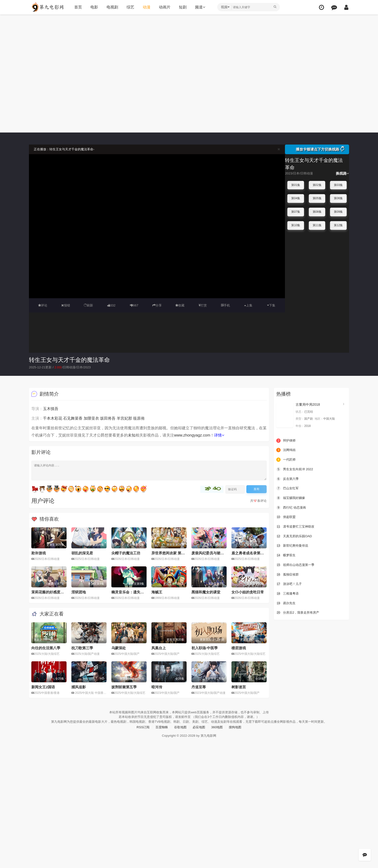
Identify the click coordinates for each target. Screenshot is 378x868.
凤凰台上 (159, 648)
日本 (83, 367)
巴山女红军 (288, 488)
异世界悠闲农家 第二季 (170, 553)
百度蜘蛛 (160, 731)
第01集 (296, 185)
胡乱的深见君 (82, 553)
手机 (226, 305)
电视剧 (112, 7)
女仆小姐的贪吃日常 (248, 592)
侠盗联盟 (286, 517)
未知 (132, 435)
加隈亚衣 (91, 418)
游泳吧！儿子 (290, 583)
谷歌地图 (180, 731)
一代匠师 (286, 459)
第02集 (317, 185)
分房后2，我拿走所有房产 (299, 612)
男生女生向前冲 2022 (296, 469)
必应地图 (199, 731)
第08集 (317, 212)
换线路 (342, 173)
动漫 (146, 7)
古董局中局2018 (308, 404)
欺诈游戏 (39, 553)
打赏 (203, 305)
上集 (248, 305)
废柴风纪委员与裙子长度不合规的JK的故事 (226, 553)
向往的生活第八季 (46, 648)
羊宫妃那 (124, 418)
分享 (157, 305)
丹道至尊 (199, 687)
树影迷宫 (239, 687)
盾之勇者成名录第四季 (250, 553)
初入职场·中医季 (205, 648)
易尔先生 (286, 603)
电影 (94, 7)
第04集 (296, 198)
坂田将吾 (108, 418)
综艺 (130, 7)
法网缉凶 (286, 450)
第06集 (338, 198)
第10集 (296, 225)
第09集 (338, 212)
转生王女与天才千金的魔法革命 (69, 360)
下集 (271, 305)
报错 (66, 305)
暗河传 (157, 687)
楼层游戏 (239, 648)
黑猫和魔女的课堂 (206, 592)
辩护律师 (286, 440)
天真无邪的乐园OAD (295, 536)
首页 (77, 7)
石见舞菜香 (73, 418)
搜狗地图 (237, 731)
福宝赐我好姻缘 (291, 497)
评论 (43, 305)
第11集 (317, 225)
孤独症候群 (288, 574)
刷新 (88, 305)
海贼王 (157, 592)
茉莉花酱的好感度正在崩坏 (53, 592)
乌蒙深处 (119, 648)
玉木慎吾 (51, 408)
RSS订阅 (141, 731)
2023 (91, 367)
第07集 (296, 212)
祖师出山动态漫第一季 (297, 564)
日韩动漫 (72, 367)
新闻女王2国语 (43, 687)
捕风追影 (79, 687)
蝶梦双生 (286, 555)
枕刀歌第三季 (82, 648)
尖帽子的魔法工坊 (126, 553)
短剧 (182, 7)
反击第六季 (288, 478)
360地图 (218, 731)
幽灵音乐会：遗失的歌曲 (131, 592)
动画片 (164, 7)
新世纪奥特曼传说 (293, 545)
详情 (219, 435)
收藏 (180, 305)
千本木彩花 (53, 418)
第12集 (338, 225)
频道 (199, 7)
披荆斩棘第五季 (124, 687)
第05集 (317, 198)
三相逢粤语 (288, 593)
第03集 (338, 185)
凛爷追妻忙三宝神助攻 (297, 526)
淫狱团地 (79, 592)
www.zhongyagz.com (192, 435)
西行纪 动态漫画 (292, 507)
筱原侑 (139, 418)
